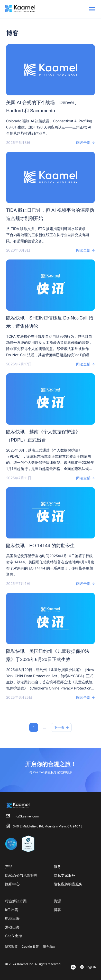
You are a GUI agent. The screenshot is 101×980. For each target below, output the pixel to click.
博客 (57, 910)
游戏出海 (12, 927)
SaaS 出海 (14, 936)
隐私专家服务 (65, 875)
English (91, 967)
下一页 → (61, 727)
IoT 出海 (12, 910)
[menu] (92, 9)
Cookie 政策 (30, 947)
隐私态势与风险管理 (21, 875)
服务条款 (49, 947)
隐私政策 (11, 947)
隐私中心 (12, 884)
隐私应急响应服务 (68, 884)
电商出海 (12, 918)
